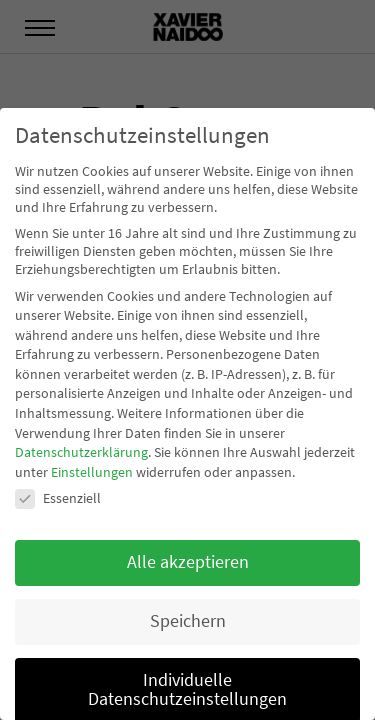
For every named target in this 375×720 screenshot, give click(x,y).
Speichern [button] (188, 621)
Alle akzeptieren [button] (188, 562)
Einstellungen (92, 472)
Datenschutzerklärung (81, 452)
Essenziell (58, 498)
